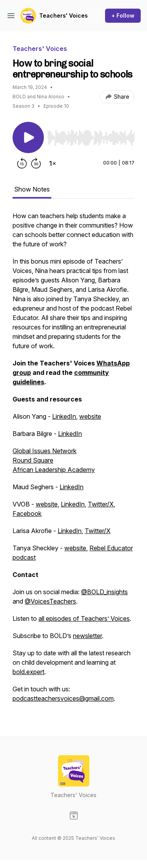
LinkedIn (64, 416)
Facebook (27, 514)
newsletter (87, 636)
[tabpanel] (73, 461)
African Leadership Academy (54, 470)
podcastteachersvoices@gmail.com (63, 698)
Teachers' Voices (64, 15)
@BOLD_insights (104, 592)
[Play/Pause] (28, 137)
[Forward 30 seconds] (36, 163)
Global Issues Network (44, 451)
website (90, 416)
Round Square (33, 460)
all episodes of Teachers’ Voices (84, 618)
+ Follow (123, 15)
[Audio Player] (91, 136)
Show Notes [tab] (32, 189)
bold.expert (28, 672)
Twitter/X (101, 504)
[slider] (91, 138)
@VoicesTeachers (50, 601)
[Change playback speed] (53, 163)
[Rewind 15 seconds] (22, 163)
